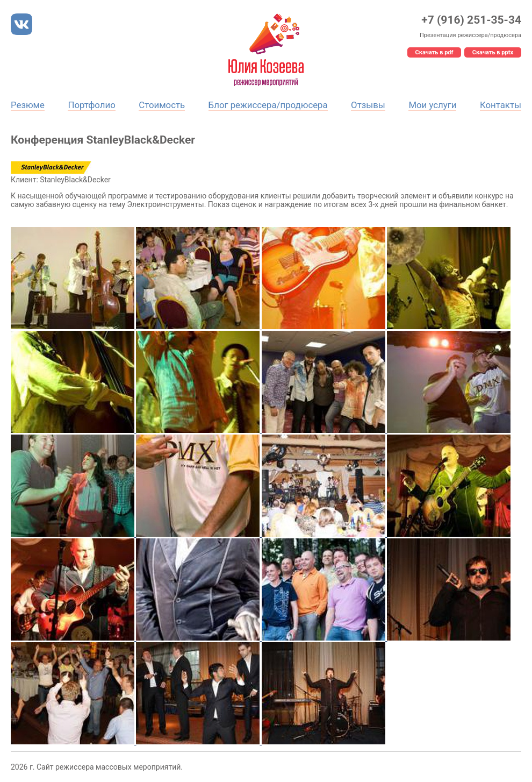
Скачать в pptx (493, 52)
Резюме (28, 105)
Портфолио (91, 105)
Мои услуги (432, 105)
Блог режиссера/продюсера (268, 105)
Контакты (501, 105)
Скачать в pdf (434, 52)
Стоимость (162, 105)
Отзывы (368, 105)
